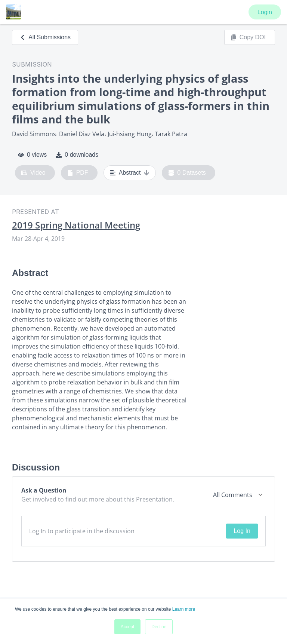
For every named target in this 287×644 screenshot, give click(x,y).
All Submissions (45, 37)
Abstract (130, 173)
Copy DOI (248, 37)
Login (265, 12)
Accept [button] (128, 627)
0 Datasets (187, 173)
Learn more (184, 609)
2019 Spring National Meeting (76, 225)
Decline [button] (159, 627)
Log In (242, 531)
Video (33, 173)
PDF (78, 173)
